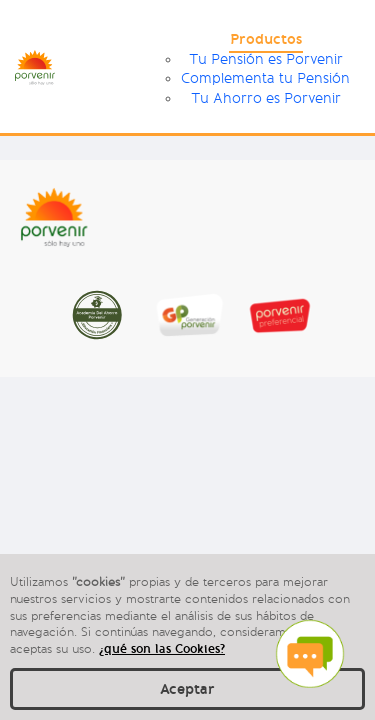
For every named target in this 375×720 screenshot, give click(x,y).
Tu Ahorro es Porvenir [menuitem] (266, 98)
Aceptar (187, 689)
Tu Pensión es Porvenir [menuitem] (266, 59)
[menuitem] (266, 41)
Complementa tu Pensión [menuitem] (265, 78)
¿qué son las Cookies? (162, 648)
